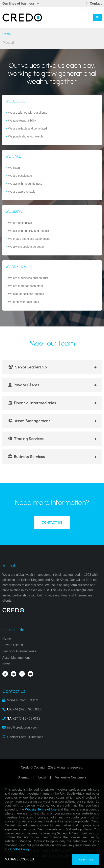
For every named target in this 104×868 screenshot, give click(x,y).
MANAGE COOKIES (19, 859)
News (6, 664)
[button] (22, 4)
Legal (42, 777)
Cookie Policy (20, 849)
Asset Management (29, 421)
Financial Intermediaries (32, 403)
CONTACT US (52, 523)
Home (7, 34)
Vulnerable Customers (71, 777)
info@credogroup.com (23, 727)
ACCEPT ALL (85, 860)
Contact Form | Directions (25, 737)
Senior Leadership (28, 367)
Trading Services (26, 439)
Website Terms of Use (41, 809)
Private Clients (24, 385)
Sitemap (24, 777)
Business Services (27, 457)
